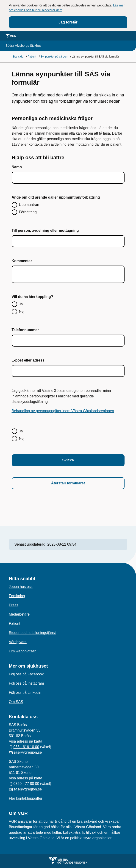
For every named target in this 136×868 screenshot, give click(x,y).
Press (14, 605)
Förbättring (28, 212)
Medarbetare (19, 614)
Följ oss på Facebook (26, 674)
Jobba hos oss (21, 587)
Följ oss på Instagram (26, 683)
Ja (21, 304)
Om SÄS (16, 702)
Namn (17, 167)
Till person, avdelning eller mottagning (45, 230)
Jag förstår (68, 22)
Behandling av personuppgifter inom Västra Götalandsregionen (63, 411)
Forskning (17, 596)
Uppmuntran (29, 205)
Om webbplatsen (23, 651)
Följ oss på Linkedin (25, 693)
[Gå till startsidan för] (23, 46)
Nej (22, 311)
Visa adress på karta (26, 741)
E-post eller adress (28, 360)
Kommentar (22, 261)
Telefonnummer (25, 330)
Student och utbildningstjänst (32, 633)
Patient (15, 624)
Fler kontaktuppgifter (26, 798)
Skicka (68, 460)
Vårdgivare (18, 642)
